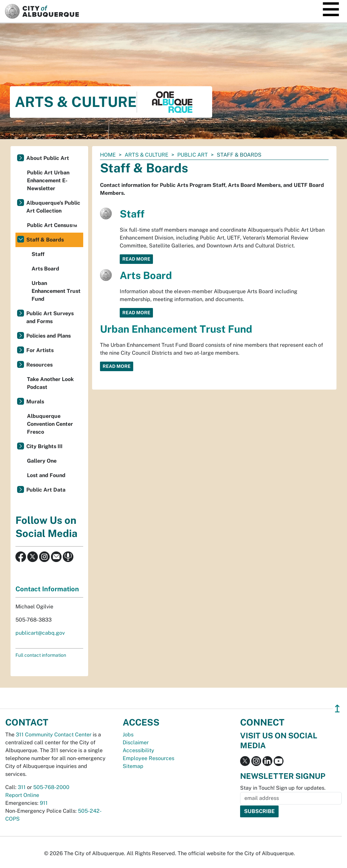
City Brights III (44, 446)
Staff (132, 214)
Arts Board (146, 275)
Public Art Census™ (52, 225)
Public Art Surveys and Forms (50, 317)
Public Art (193, 155)
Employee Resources (149, 758)
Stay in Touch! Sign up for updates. (283, 788)
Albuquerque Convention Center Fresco (50, 424)
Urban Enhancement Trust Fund (176, 329)
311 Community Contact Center (54, 735)
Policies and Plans (49, 336)
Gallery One (42, 461)
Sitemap (133, 766)
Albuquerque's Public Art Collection (53, 207)
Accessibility (138, 750)
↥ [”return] (337, 709)
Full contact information (41, 655)
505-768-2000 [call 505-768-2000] (51, 787)
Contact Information (47, 589)
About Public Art (48, 158)
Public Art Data (46, 490)
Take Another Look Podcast (50, 383)
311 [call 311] (22, 787)
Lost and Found (46, 475)
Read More (136, 259)
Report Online (22, 795)
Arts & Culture (147, 155)
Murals (35, 402)
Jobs (128, 735)
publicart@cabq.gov (40, 633)
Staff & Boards (45, 240)
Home (108, 155)
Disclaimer (136, 742)
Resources (39, 365)
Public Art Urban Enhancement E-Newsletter (48, 180)
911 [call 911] (44, 803)
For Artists (40, 350)
